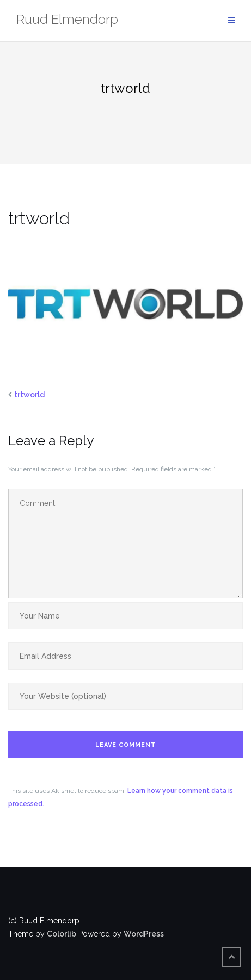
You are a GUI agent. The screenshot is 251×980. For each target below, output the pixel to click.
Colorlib (62, 934)
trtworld (29, 395)
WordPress (144, 934)
